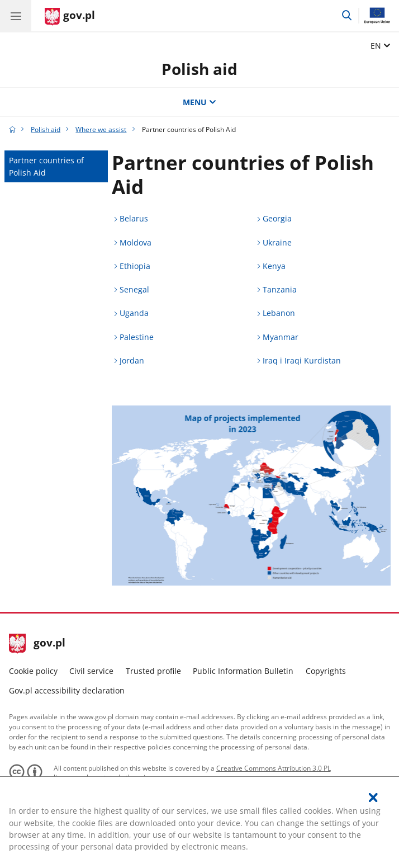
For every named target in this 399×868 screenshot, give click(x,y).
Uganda (134, 313)
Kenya (274, 266)
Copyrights (326, 671)
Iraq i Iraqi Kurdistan (302, 360)
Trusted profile (153, 671)
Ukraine (277, 242)
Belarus (134, 218)
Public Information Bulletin (243, 671)
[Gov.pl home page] (70, 17)
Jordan (132, 360)
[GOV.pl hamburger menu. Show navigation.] (16, 16)
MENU (199, 102)
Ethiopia (135, 266)
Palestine (137, 337)
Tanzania (280, 289)
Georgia (277, 218)
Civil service (91, 671)
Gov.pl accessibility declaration (67, 690)
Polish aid (199, 69)
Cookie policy (33, 671)
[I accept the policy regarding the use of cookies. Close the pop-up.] (373, 798)
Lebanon (279, 313)
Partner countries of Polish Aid (46, 166)
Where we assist (101, 129)
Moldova (136, 242)
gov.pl (37, 644)
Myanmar (281, 337)
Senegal (134, 289)
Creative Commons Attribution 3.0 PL (274, 768)
